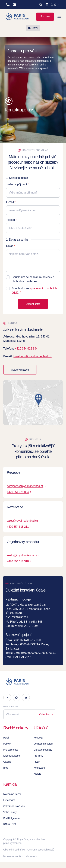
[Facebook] (7, 697)
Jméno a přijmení (17, 184)
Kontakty (38, 738)
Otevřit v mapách (20, 370)
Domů (33, 28)
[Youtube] (26, 697)
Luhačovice (9, 800)
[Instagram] (17, 697)
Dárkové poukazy (43, 750)
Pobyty (7, 744)
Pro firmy (38, 756)
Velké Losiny (10, 812)
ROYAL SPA (10, 824)
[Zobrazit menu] (59, 17)
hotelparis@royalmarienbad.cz (33, 356)
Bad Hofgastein (11, 818)
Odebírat (46, 714)
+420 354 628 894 (26, 349)
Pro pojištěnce (11, 750)
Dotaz (10, 246)
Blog (6, 768)
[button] (53, 5)
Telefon (10, 220)
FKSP (37, 762)
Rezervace (45, 16)
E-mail (10, 202)
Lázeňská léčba (12, 756)
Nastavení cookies (13, 856)
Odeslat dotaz (33, 304)
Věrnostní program (43, 744)
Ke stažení (39, 768)
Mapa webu (32, 856)
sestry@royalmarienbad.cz (24, 555)
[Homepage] (18, 17)
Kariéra (37, 774)
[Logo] (30, 682)
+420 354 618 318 (19, 561)
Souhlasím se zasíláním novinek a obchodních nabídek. (33, 279)
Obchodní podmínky (14, 850)
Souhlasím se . (34, 291)
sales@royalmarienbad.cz (24, 521)
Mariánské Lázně (12, 794)
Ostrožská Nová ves (14, 806)
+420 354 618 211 (19, 527)
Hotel (6, 738)
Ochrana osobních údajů (41, 850)
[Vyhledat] (41, 5)
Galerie (7, 762)
